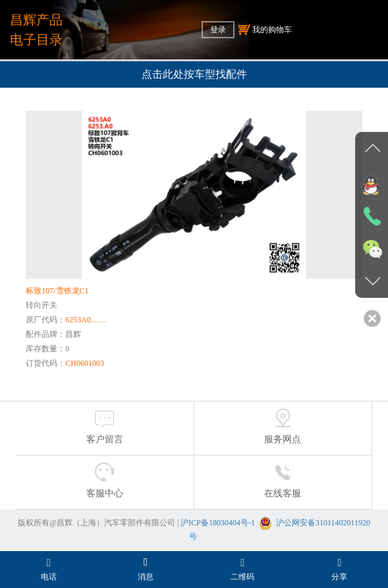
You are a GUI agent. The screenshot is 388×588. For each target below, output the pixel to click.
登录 (218, 30)
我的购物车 (265, 30)
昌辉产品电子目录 (36, 30)
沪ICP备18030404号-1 (218, 523)
